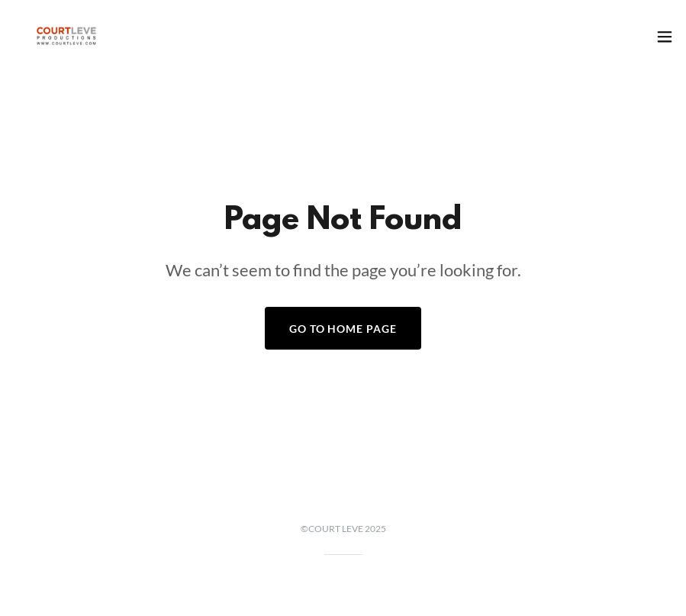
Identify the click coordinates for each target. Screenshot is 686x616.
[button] (665, 37)
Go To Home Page (343, 329)
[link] (66, 37)
